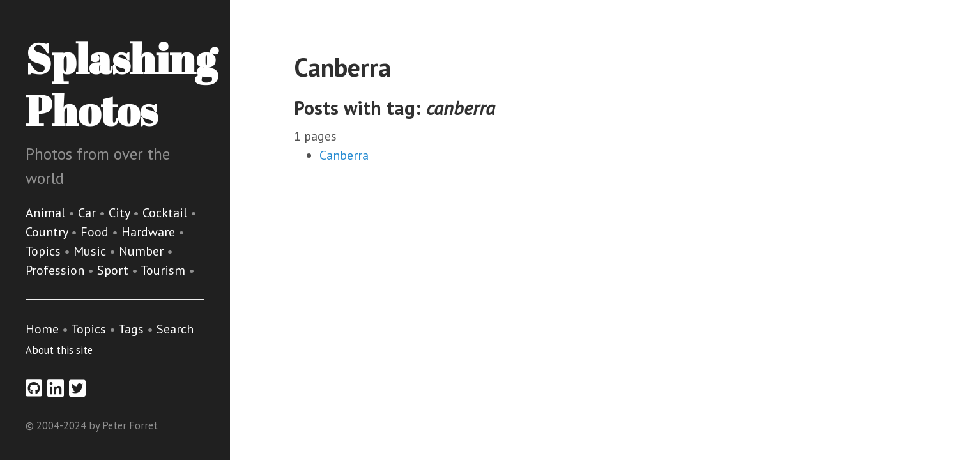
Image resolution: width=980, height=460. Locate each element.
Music (91, 251)
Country (48, 232)
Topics (45, 251)
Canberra (344, 155)
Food (96, 232)
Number (143, 251)
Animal (47, 213)
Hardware (150, 232)
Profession (57, 270)
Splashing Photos (121, 84)
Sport (114, 270)
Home (42, 329)
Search (175, 329)
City (121, 213)
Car (88, 213)
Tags (131, 329)
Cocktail (166, 213)
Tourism (165, 270)
